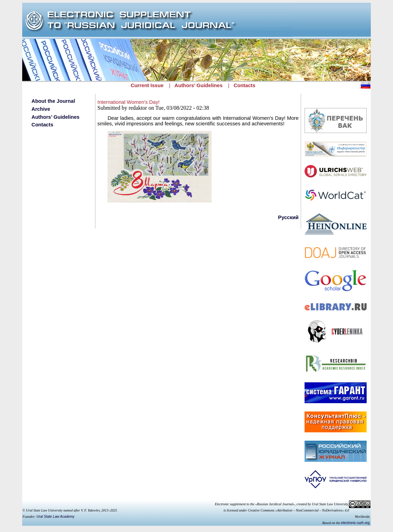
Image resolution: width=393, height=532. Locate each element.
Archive (41, 109)
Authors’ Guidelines (198, 85)
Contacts (244, 85)
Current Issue (147, 85)
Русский (288, 217)
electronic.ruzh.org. (356, 523)
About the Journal (53, 101)
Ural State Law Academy (55, 517)
